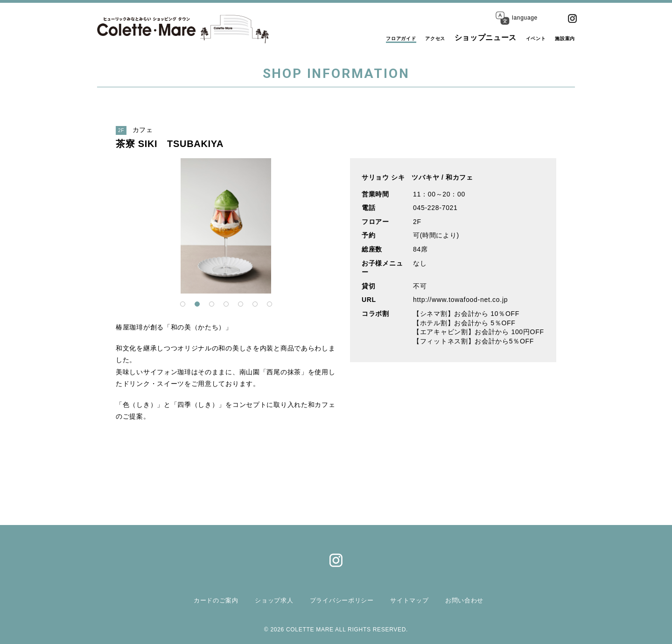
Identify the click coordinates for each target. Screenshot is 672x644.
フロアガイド (359, 38)
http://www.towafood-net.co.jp (460, 300)
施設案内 (559, 38)
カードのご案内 (204, 600)
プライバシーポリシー (340, 600)
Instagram (572, 18)
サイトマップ (413, 600)
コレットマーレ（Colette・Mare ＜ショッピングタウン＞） (159, 29)
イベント (519, 38)
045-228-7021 (435, 208)
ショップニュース (463, 38)
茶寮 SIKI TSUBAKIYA (170, 144)
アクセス (407, 38)
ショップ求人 (266, 600)
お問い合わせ (472, 600)
